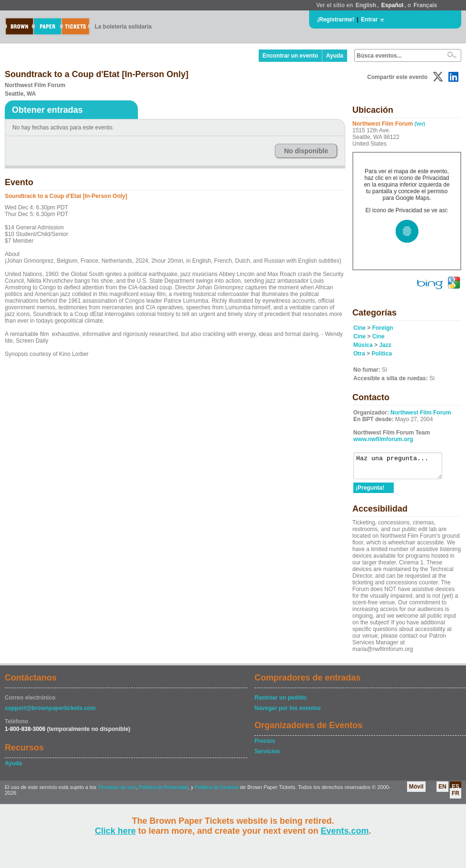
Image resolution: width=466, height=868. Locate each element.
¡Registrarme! (336, 20)
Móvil (416, 791)
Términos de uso (117, 792)
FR (456, 798)
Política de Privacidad (163, 792)
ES (456, 791)
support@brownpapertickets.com (50, 712)
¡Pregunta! (370, 492)
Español (393, 5)
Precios (265, 745)
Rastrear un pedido (280, 702)
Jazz (385, 345)
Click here (115, 831)
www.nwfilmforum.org (383, 439)
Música (363, 345)
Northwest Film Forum (421, 413)
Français (425, 5)
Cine (359, 328)
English (366, 5)
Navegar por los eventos (287, 712)
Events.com (345, 831)
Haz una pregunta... (403, 468)
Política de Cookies (217, 792)
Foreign (383, 328)
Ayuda (335, 56)
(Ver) (420, 124)
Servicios (267, 756)
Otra (359, 354)
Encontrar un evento (290, 56)
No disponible (306, 151)
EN (442, 791)
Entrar (369, 20)
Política (382, 354)
